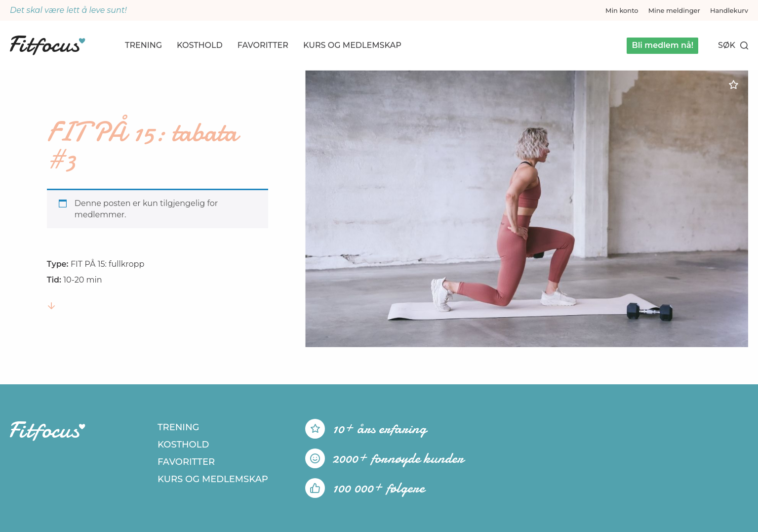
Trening (143, 45)
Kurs (352, 45)
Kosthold (200, 45)
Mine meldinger (674, 10)
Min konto (622, 10)
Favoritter (263, 45)
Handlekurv (729, 10)
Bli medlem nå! (662, 45)
